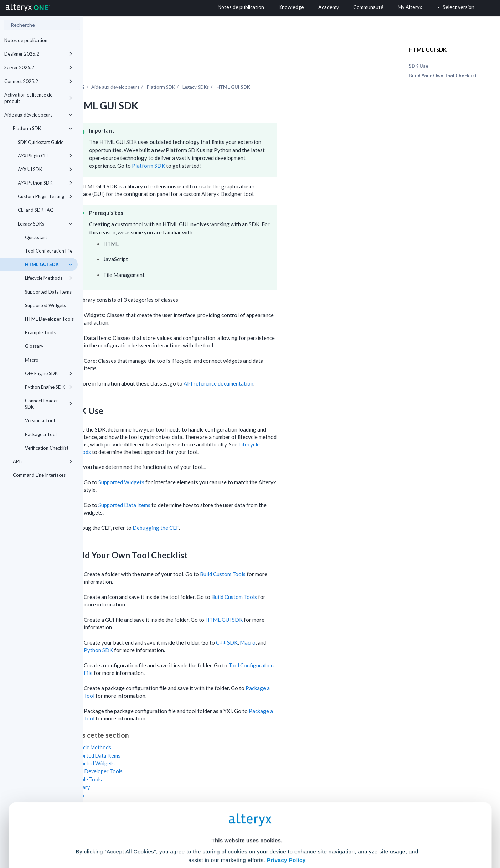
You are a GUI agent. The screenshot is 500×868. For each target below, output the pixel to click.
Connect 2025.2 (38, 81)
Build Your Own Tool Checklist (443, 76)
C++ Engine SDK (49, 373)
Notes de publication (26, 40)
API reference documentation (302, 364)
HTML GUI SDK (49, 264)
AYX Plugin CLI (45, 156)
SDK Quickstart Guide (41, 142)
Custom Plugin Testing (45, 196)
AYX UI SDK (45, 169)
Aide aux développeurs (38, 115)
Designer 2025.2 (38, 54)
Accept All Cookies (196, 836)
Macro (32, 360)
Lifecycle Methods (49, 278)
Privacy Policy (286, 796)
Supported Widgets (45, 305)
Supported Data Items (48, 292)
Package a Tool (41, 434)
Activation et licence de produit (38, 98)
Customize (304, 836)
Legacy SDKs (45, 224)
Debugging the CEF (239, 508)
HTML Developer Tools (49, 319)
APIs (43, 461)
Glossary (34, 346)
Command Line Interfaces (39, 475)
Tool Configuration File (49, 251)
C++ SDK (310, 623)
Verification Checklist (47, 448)
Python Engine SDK (49, 387)
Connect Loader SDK (49, 404)
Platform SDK (43, 128)
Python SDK (182, 630)
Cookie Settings (247, 815)
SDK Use (419, 66)
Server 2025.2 (38, 67)
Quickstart (36, 237)
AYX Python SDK (45, 183)
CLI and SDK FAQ (36, 210)
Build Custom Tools (306, 554)
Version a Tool (40, 420)
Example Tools (40, 332)
